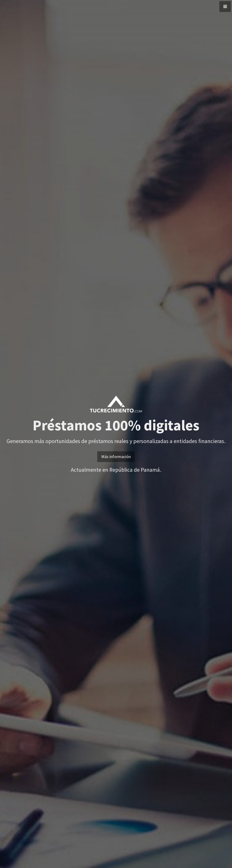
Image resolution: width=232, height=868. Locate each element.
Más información (116, 457)
